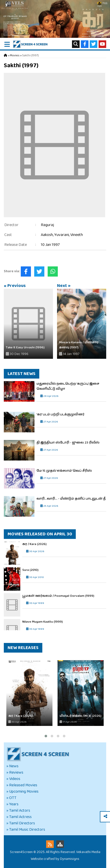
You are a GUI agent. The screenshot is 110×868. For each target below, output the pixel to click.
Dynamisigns (70, 859)
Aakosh (47, 235)
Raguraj (47, 225)
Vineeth (77, 235)
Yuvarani (62, 235)
